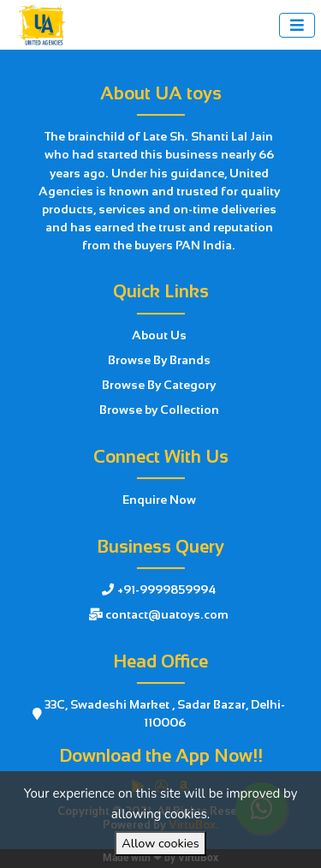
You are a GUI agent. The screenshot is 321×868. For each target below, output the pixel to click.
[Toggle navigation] (297, 25)
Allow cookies (160, 843)
